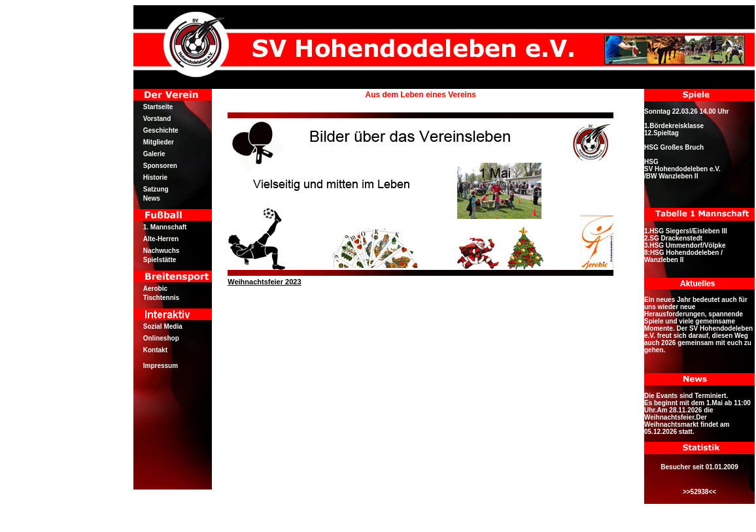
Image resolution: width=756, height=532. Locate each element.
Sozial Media (163, 326)
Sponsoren (160, 166)
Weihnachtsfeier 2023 (264, 282)
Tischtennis (161, 298)
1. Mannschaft (165, 227)
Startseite (158, 107)
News (152, 198)
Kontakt (155, 350)
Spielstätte (160, 260)
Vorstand (157, 119)
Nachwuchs (162, 251)
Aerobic (155, 289)
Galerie (154, 154)
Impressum (161, 366)
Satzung (156, 189)
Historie (155, 177)
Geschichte (161, 130)
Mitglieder (159, 142)
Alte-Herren (161, 239)
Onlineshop (161, 338)
